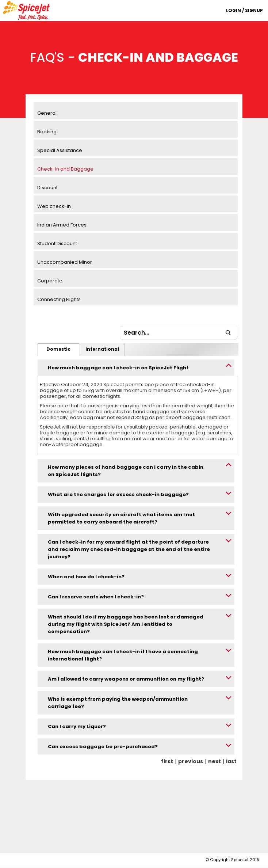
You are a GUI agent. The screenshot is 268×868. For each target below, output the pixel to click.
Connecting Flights (59, 299)
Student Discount (57, 243)
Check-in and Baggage (65, 169)
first (167, 761)
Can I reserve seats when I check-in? (96, 597)
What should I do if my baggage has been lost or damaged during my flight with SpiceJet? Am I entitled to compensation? (126, 624)
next (215, 761)
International (102, 349)
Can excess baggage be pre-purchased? (103, 747)
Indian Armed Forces (62, 225)
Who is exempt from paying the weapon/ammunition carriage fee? (118, 703)
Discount (47, 188)
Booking (47, 132)
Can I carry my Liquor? (77, 726)
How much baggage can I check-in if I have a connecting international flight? (123, 655)
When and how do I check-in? (86, 577)
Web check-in (54, 206)
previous (191, 761)
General (47, 113)
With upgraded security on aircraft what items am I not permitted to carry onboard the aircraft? (121, 518)
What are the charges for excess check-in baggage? (118, 494)
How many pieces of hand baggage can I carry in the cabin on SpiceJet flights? (126, 471)
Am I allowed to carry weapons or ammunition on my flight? (126, 679)
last (231, 761)
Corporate (50, 281)
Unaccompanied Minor (65, 262)
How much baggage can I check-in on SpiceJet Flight (118, 368)
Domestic (58, 349)
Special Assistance (60, 150)
